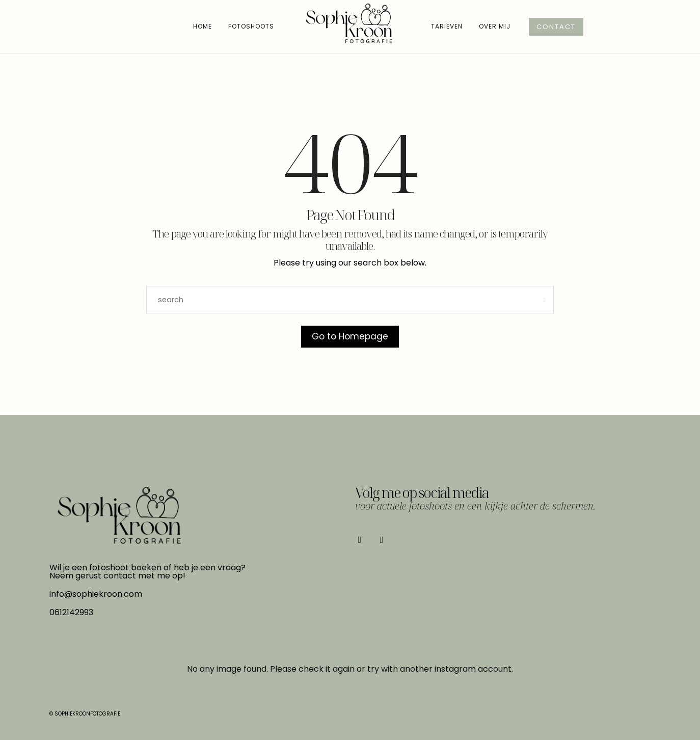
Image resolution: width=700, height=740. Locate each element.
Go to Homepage (350, 336)
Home (203, 26)
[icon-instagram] (384, 540)
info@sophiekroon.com (96, 594)
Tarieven (447, 26)
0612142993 (71, 612)
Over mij (495, 26)
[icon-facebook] (362, 540)
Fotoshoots (251, 26)
